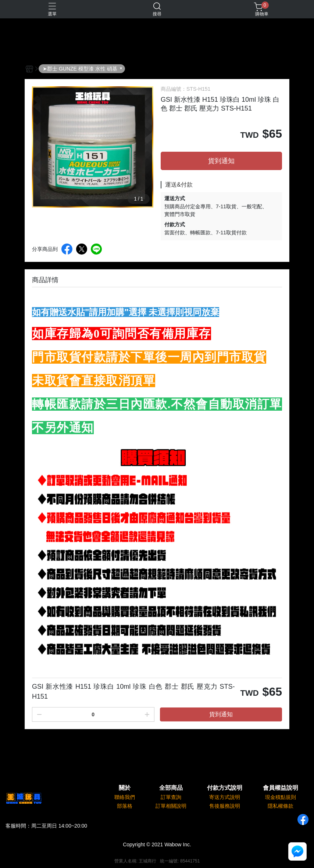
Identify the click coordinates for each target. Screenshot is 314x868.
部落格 (125, 806)
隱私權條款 (281, 806)
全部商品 (171, 788)
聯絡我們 (125, 797)
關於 (125, 788)
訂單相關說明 (171, 806)
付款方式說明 (225, 788)
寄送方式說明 (225, 797)
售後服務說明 (225, 806)
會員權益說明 (281, 788)
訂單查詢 (171, 797)
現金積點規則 (281, 797)
